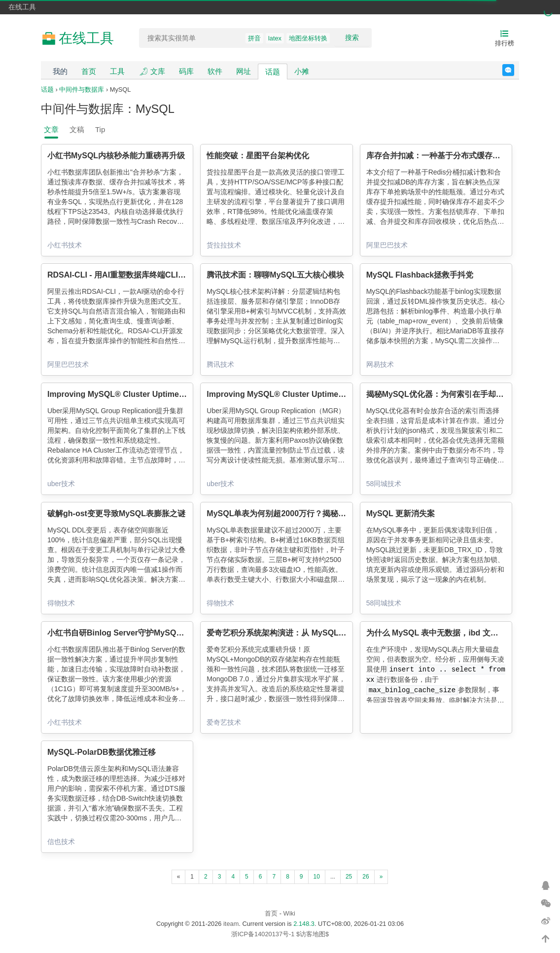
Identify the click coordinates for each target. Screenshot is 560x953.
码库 (186, 71)
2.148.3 (304, 924)
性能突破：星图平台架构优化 (258, 156)
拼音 (254, 38)
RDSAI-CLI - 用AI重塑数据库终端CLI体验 (121, 275)
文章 (51, 129)
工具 (117, 71)
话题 (273, 72)
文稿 (77, 129)
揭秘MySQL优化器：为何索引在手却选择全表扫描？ (459, 394)
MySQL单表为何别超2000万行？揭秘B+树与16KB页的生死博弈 (319, 513)
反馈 (514, 70)
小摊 (302, 71)
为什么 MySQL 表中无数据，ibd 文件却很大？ (448, 633)
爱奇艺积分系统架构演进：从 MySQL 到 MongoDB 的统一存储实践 (326, 633)
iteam (231, 924)
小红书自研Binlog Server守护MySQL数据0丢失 (132, 633)
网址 (244, 71)
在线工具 (22, 7)
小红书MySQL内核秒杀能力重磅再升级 (116, 156)
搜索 (352, 37)
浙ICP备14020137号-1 (263, 934)
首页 (89, 71)
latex (275, 38)
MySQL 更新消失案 (401, 513)
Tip (100, 129)
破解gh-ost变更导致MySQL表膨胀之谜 (116, 513)
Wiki (289, 913)
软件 (215, 71)
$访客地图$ (313, 934)
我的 (60, 71)
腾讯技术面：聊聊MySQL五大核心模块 (275, 275)
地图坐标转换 (308, 38)
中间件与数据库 (82, 89)
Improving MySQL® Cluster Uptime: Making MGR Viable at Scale (168, 394)
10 (317, 877)
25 (349, 877)
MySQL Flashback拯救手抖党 (420, 275)
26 (366, 877)
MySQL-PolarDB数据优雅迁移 (102, 752)
